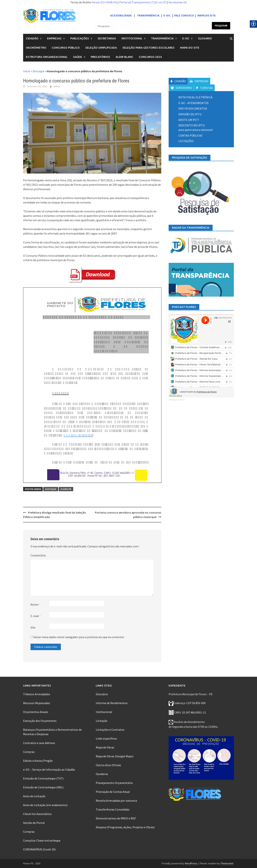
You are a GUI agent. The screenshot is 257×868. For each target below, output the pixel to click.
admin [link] (57, 86)
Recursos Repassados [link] (37, 703)
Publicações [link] (80, 38)
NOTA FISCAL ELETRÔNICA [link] (195, 97)
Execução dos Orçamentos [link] (40, 721)
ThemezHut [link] (227, 863)
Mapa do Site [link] (190, 48)
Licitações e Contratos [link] (110, 730)
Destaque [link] (38, 71)
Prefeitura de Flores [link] (177, 400)
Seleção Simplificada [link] (101, 48)
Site (33, 627)
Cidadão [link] (32, 38)
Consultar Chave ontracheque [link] (42, 840)
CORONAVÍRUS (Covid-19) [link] (39, 849)
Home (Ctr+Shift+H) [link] (104, 2)
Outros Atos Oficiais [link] (108, 765)
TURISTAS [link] (204, 88)
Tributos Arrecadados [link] (37, 694)
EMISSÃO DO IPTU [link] (190, 114)
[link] (49, 15)
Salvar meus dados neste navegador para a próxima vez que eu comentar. (79, 637)
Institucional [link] (132, 38)
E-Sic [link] (186, 38)
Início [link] (27, 71)
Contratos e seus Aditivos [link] (39, 743)
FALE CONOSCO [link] (184, 15)
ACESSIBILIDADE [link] (121, 15)
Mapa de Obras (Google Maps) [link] (115, 756)
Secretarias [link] (107, 38)
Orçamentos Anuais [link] (36, 712)
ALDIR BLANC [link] (124, 57)
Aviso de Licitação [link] (34, 796)
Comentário (38, 555)
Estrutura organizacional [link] (47, 57)
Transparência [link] (162, 38)
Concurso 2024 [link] (150, 57)
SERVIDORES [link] (181, 88)
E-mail (36, 616)
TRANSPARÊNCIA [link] (148, 15)
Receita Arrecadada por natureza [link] (116, 801)
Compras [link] (29, 752)
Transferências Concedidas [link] (113, 809)
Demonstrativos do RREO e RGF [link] (116, 818)
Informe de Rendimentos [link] (112, 703)
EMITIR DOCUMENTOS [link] (193, 108)
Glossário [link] (102, 694)
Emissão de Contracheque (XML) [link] (43, 787)
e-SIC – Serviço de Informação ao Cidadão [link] (49, 770)
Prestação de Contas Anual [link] (113, 792)
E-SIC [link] (167, 15)
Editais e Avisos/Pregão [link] (38, 761)
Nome (35, 604)
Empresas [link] (54, 38)
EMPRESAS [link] (199, 81)
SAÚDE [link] (78, 57)
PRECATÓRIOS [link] (100, 57)
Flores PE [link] (66, 489)
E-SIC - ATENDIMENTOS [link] (193, 103)
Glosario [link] (205, 38)
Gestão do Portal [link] (34, 823)
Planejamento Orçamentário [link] (114, 783)
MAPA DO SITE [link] (207, 15)
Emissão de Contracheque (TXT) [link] (43, 778)
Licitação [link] (102, 721)
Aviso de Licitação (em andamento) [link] (45, 805)
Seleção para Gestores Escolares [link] (148, 48)
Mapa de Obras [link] (105, 747)
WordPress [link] (191, 863)
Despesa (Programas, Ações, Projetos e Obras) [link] (125, 827)
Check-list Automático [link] (37, 814)
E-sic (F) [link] (161, 2)
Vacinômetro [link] (36, 48)
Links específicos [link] (106, 738)
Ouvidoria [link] (102, 774)
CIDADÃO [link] (178, 81)
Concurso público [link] (66, 48)
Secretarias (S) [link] (178, 2)
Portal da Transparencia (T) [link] (137, 2)
